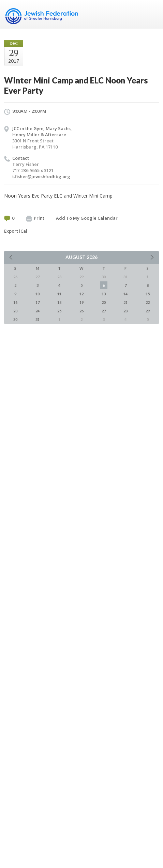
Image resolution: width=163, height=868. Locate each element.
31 (38, 319)
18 (59, 302)
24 (38, 311)
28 (125, 311)
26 (81, 311)
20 (104, 302)
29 (148, 311)
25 (59, 311)
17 (38, 302)
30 (15, 319)
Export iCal (16, 231)
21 (125, 302)
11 (59, 294)
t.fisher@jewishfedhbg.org (41, 176)
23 (15, 311)
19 (81, 302)
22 (148, 302)
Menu (151, 14)
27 (104, 311)
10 (38, 294)
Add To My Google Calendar (87, 218)
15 (148, 294)
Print (35, 218)
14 (125, 294)
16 (15, 302)
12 (81, 294)
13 (104, 294)
